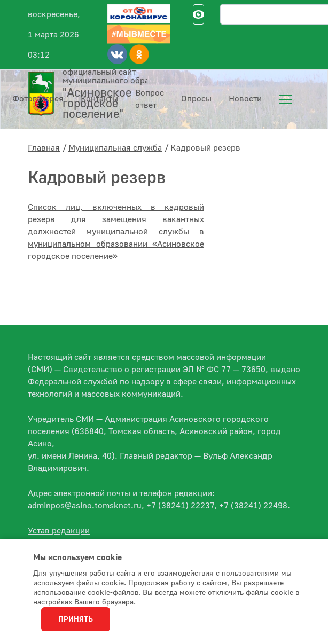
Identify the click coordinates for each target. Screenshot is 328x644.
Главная (44, 148)
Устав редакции (59, 531)
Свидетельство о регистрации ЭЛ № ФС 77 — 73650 (164, 370)
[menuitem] (285, 99)
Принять (76, 619)
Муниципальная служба (115, 148)
